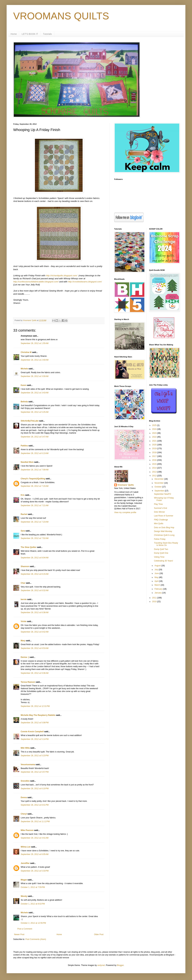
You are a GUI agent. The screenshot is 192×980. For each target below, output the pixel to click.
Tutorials (47, 34)
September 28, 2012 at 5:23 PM (35, 756)
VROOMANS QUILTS (61, 16)
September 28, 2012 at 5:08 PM (35, 723)
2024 (155, 429)
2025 (155, 425)
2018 (155, 452)
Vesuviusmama (28, 765)
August (158, 566)
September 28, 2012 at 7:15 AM (35, 486)
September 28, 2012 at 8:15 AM (35, 574)
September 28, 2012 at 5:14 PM (35, 739)
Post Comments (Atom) (36, 939)
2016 (155, 460)
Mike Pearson (27, 830)
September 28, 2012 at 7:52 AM (35, 538)
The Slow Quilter (29, 547)
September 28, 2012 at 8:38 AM (35, 612)
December (159, 479)
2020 (155, 445)
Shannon (25, 566)
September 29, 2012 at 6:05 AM (35, 854)
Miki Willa (25, 748)
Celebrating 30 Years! (163, 561)
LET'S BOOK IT (30, 34)
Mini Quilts (159, 524)
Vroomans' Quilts (126, 485)
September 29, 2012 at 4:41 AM (35, 838)
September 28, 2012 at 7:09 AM (35, 470)
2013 (155, 472)
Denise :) (25, 657)
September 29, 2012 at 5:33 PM (35, 871)
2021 (155, 441)
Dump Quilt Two (161, 549)
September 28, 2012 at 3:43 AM (35, 393)
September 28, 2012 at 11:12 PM (35, 821)
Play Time (158, 504)
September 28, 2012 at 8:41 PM (35, 805)
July (156, 570)
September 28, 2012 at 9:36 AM (35, 673)
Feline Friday (160, 539)
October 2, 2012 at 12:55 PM (33, 923)
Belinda (24, 402)
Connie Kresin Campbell (32, 732)
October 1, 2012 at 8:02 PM (33, 904)
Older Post (99, 934)
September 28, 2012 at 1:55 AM (35, 343)
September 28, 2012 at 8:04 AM (35, 558)
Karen (24, 385)
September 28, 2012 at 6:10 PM (35, 789)
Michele (24, 369)
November (159, 483)
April (157, 581)
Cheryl (24, 814)
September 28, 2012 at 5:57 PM (35, 772)
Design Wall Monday (163, 531)
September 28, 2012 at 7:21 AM (35, 505)
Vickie (24, 621)
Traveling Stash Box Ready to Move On (166, 544)
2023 (155, 433)
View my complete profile (125, 512)
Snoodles (25, 781)
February (159, 589)
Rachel (24, 514)
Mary (23, 641)
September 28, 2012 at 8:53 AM (35, 648)
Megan (24, 880)
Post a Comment (25, 929)
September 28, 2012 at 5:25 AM (35, 412)
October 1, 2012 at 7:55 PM (33, 887)
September (160, 491)
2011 (155, 598)
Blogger (120, 965)
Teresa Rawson (28, 682)
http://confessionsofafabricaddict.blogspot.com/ (36, 282)
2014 (155, 468)
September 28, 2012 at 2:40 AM (35, 360)
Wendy (24, 896)
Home (14, 34)
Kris (23, 495)
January (158, 593)
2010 (155, 602)
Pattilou (24, 446)
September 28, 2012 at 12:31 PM (35, 706)
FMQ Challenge (161, 520)
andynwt (101, 965)
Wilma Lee (26, 847)
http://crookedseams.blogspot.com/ (85, 282)
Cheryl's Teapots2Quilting (33, 479)
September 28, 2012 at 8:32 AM (35, 590)
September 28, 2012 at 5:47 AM (35, 437)
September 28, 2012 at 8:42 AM (35, 632)
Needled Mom (27, 462)
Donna (24, 797)
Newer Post (19, 934)
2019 (155, 449)
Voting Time (159, 557)
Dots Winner (159, 512)
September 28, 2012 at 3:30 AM (35, 376)
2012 (155, 476)
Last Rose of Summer (164, 516)
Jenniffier (25, 863)
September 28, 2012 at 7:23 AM (35, 522)
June (157, 573)
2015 (155, 464)
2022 (155, 437)
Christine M (26, 352)
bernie (24, 599)
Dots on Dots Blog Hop (164, 528)
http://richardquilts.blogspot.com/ (62, 276)
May (157, 577)
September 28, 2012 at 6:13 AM (35, 453)
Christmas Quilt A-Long (164, 535)
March (157, 585)
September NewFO (162, 494)
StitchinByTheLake (30, 421)
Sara (23, 531)
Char (23, 583)
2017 (155, 456)
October (158, 487)
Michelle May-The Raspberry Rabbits (38, 715)
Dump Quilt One (161, 553)
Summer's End (160, 508)
